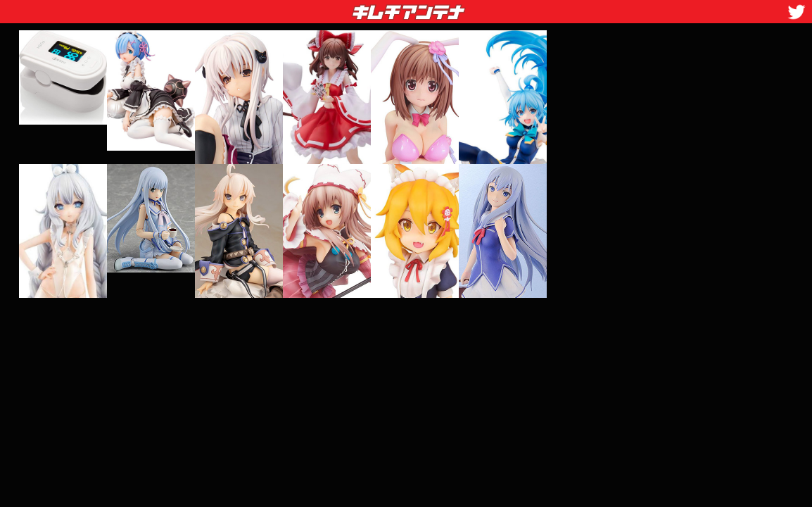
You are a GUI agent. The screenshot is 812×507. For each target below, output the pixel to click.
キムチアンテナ (306, 8)
